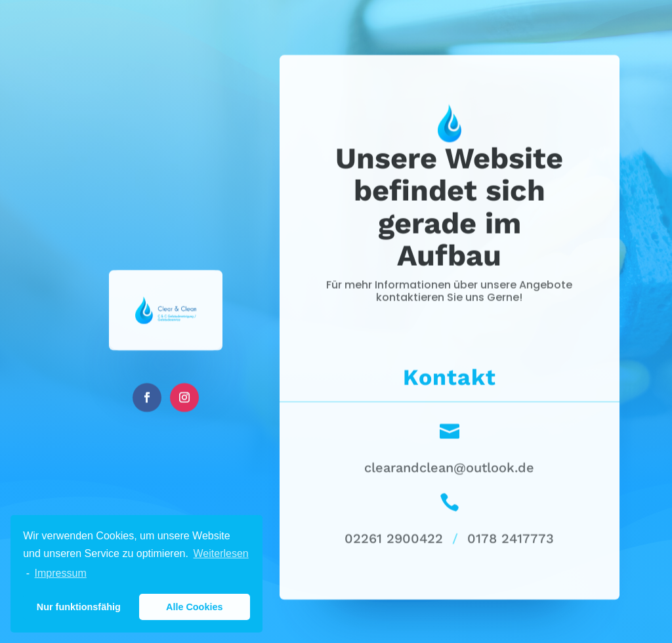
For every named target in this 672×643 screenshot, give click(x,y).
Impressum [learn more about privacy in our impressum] (61, 573)
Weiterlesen (221, 553)
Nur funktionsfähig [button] (79, 607)
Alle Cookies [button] (194, 607)
